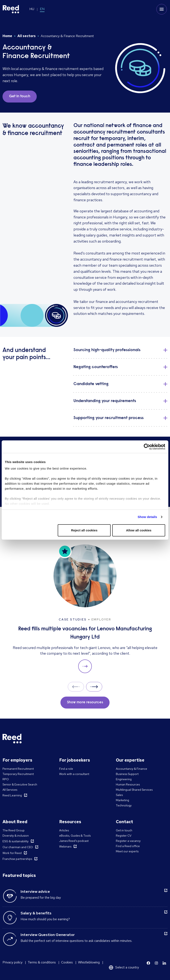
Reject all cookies (84, 530)
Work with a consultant (74, 774)
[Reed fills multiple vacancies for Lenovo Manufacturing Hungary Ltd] (85, 609)
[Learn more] (148, 963)
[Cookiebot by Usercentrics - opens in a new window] (147, 447)
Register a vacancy (128, 841)
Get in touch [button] (20, 96)
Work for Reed (12, 853)
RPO (6, 779)
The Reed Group (14, 830)
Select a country (127, 967)
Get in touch (124, 830)
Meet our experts (127, 851)
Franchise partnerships (17, 859)
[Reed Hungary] (11, 9)
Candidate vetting (91, 384)
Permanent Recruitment (18, 769)
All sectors (27, 36)
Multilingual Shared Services (134, 790)
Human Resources (128, 784)
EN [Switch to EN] (42, 9)
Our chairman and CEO (18, 847)
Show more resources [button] (85, 702)
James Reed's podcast (74, 841)
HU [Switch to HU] (32, 9)
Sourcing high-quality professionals (107, 350)
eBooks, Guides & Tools (75, 836)
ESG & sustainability (16, 841)
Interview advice (35, 891)
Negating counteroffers (96, 367)
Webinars (65, 846)
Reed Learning (12, 795)
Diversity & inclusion (16, 836)
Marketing (122, 800)
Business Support (127, 774)
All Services (10, 790)
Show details (147, 517)
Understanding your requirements (105, 401)
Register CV (124, 836)
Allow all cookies (139, 530)
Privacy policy (12, 962)
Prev (76, 687)
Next (94, 687)
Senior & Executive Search (20, 784)
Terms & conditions (42, 962)
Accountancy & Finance (131, 769)
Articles (64, 830)
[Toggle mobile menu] (162, 9)
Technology (124, 805)
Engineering (124, 779)
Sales (119, 795)
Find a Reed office (128, 846)
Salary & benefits (36, 913)
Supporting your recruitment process (109, 418)
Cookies (67, 962)
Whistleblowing (89, 962)
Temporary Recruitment (18, 774)
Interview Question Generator (48, 935)
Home (7, 36)
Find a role (66, 769)
